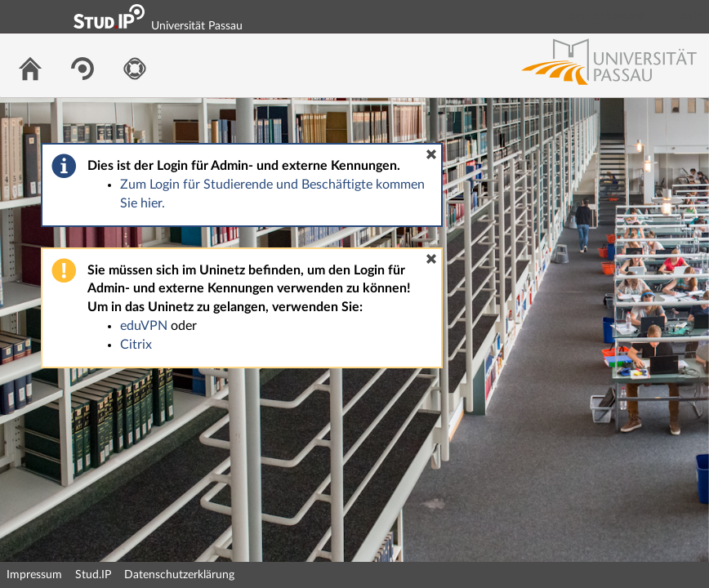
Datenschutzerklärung (179, 575)
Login (689, 16)
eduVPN (144, 326)
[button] (431, 154)
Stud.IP (93, 575)
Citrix (136, 345)
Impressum (34, 575)
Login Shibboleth (605, 16)
